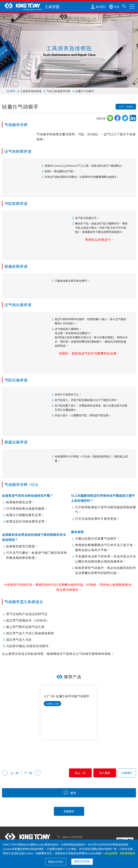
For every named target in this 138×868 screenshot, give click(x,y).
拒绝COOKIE (56, 862)
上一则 (10, 773)
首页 (11, 91)
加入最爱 (101, 773)
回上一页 (70, 773)
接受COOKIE (82, 862)
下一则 (32, 773)
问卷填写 (127, 773)
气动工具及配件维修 (59, 91)
